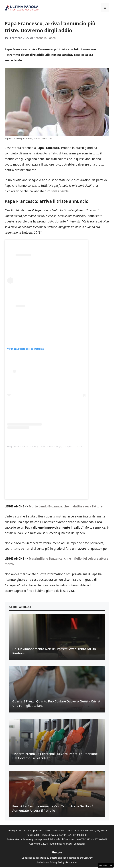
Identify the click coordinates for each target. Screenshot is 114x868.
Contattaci (79, 844)
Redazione (42, 862)
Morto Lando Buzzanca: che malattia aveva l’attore (66, 506)
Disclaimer (72, 862)
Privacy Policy (57, 862)
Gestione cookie (106, 865)
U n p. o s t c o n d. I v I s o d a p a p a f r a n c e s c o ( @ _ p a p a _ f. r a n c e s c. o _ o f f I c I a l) (55, 447)
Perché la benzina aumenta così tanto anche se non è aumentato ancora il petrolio (53, 808)
